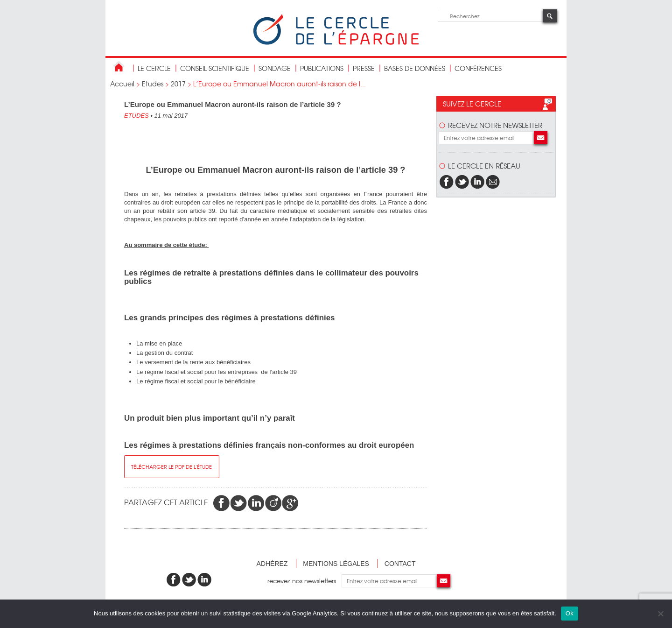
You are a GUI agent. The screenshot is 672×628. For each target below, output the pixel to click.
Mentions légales (336, 564)
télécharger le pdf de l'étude (171, 466)
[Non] (660, 614)
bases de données (415, 68)
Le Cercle (154, 68)
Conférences (478, 68)
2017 (178, 84)
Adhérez (272, 564)
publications (322, 68)
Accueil (122, 84)
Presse (364, 68)
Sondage (275, 68)
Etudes (153, 84)
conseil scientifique (215, 68)
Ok (570, 613)
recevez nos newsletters (304, 581)
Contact (400, 564)
